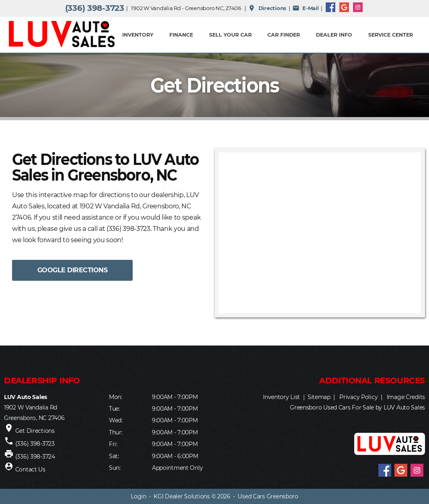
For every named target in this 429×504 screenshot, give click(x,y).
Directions (267, 8)
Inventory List (281, 397)
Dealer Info (334, 35)
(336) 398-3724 (35, 457)
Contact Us (30, 469)
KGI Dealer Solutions (182, 496)
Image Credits (406, 397)
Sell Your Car (230, 35)
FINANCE (181, 35)
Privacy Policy (358, 397)
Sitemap (319, 397)
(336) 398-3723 (95, 8)
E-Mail (306, 8)
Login (139, 496)
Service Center (391, 35)
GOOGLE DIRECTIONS (73, 270)
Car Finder (284, 35)
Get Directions (35, 431)
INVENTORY (138, 35)
